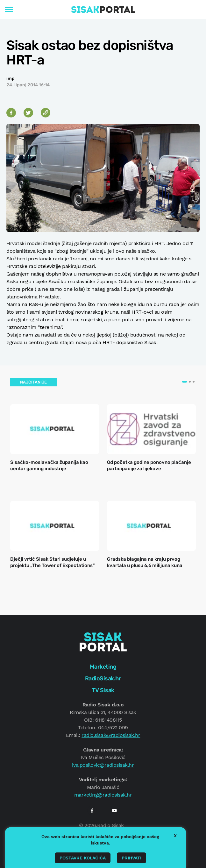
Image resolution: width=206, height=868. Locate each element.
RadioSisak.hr (103, 678)
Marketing (103, 667)
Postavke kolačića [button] (83, 858)
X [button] (175, 836)
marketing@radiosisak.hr (103, 795)
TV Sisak (103, 690)
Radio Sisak (110, 825)
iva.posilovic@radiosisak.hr (103, 765)
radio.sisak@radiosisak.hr (111, 735)
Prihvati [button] (131, 858)
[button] (185, 382)
